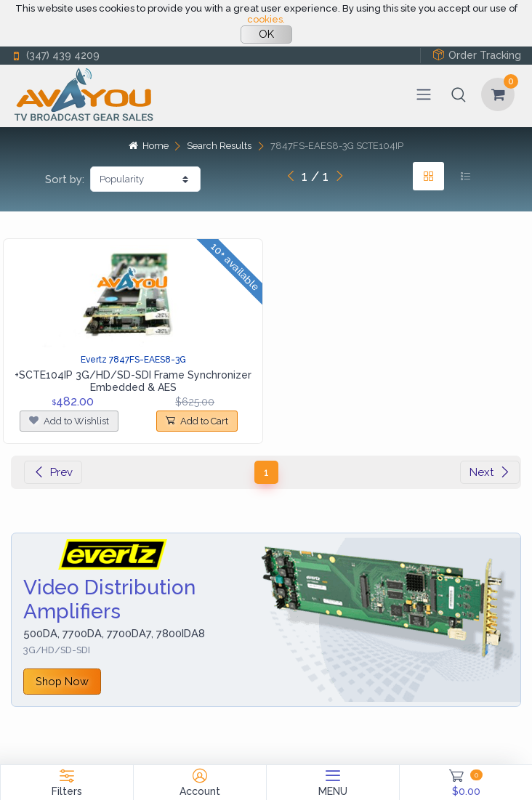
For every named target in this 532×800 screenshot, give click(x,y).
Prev (53, 472)
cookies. (266, 19)
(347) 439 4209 (55, 56)
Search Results (219, 146)
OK (266, 34)
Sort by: (65, 179)
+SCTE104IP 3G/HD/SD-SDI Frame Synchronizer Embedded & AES (133, 381)
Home (148, 146)
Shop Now (62, 681)
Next (490, 472)
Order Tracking (477, 55)
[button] (459, 94)
